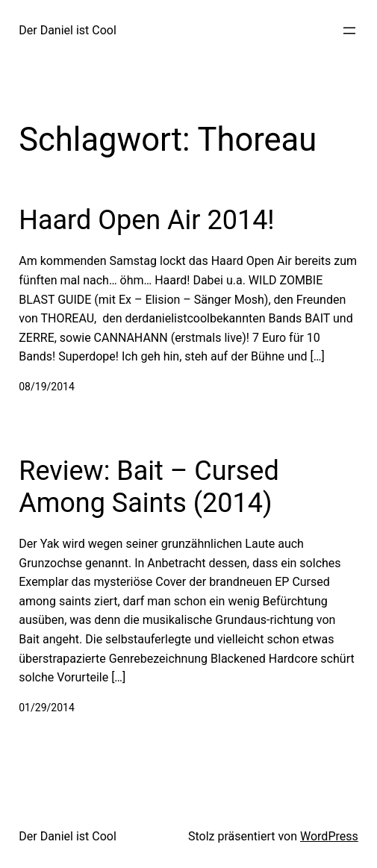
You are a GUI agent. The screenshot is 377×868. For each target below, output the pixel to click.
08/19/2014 (47, 387)
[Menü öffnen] (349, 31)
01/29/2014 (47, 708)
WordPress (329, 836)
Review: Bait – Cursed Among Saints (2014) (149, 487)
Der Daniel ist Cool (68, 30)
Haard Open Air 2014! (146, 220)
